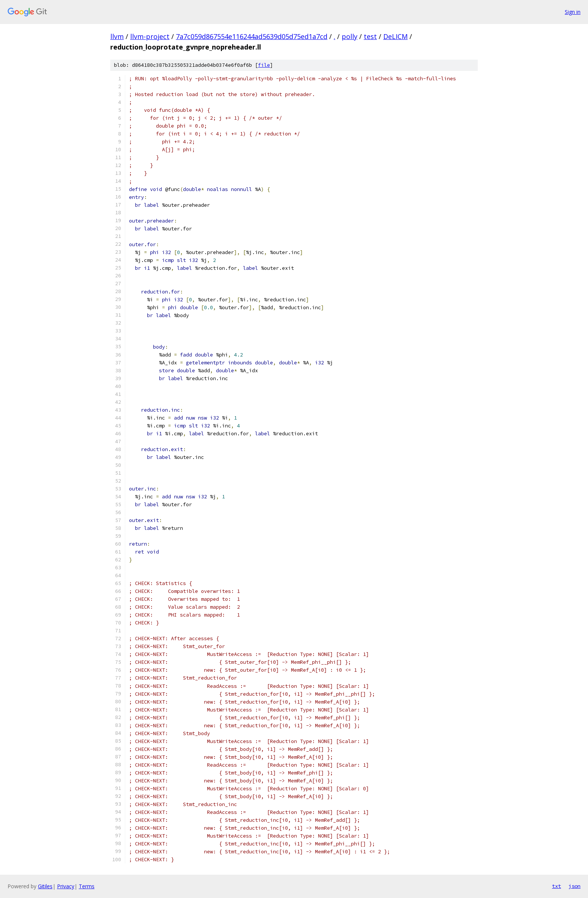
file (264, 65)
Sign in (573, 12)
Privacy (66, 886)
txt (556, 886)
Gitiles (45, 886)
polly (349, 36)
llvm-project (150, 36)
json (574, 886)
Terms (87, 886)
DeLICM (395, 36)
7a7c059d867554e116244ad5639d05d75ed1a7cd (252, 36)
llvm (117, 36)
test (370, 36)
